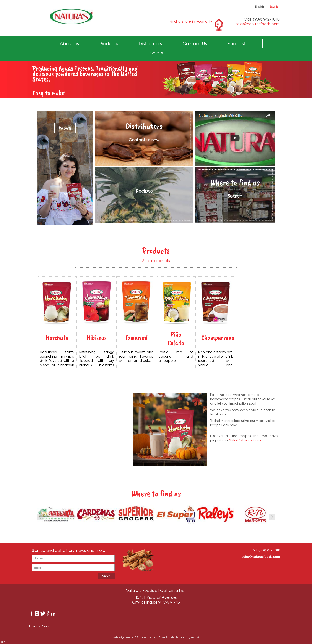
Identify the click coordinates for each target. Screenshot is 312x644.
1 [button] (88, 530)
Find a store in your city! (191, 21)
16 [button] (185, 530)
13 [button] (166, 530)
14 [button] (172, 530)
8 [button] (133, 530)
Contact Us (195, 44)
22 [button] (224, 530)
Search (235, 196)
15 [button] (179, 530)
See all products (156, 261)
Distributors (150, 44)
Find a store (240, 44)
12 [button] (159, 530)
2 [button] (94, 530)
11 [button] (153, 530)
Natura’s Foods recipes (246, 440)
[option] (97, 514)
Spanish (275, 7)
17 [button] (192, 530)
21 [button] (218, 530)
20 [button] (211, 530)
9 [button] (140, 530)
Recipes (144, 191)
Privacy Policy (40, 626)
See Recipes (78, 443)
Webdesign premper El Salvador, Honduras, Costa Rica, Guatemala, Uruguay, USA (156, 637)
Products (109, 44)
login (2, 642)
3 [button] (101, 530)
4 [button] (107, 530)
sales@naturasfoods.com (258, 24)
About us (69, 44)
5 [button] (114, 530)
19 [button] (205, 530)
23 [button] (231, 530)
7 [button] (127, 530)
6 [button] (120, 530)
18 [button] (198, 530)
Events (156, 53)
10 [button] (146, 530)
